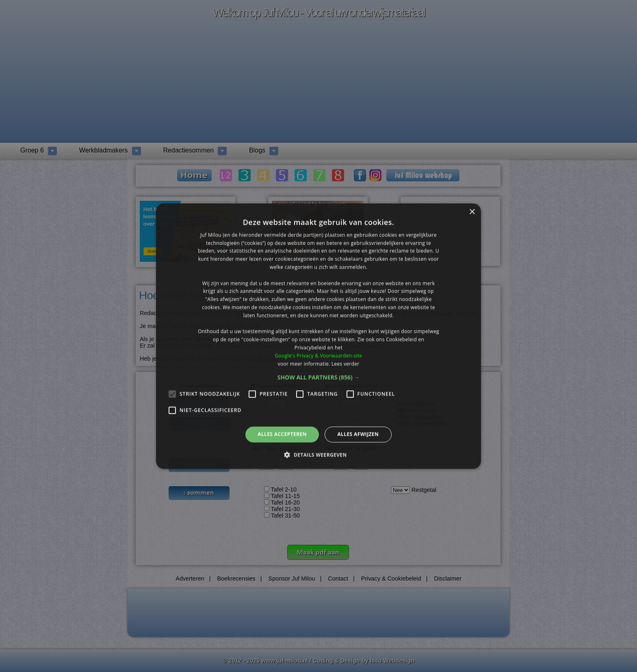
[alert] (318, 336)
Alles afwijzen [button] (358, 434)
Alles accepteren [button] (282, 434)
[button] (319, 378)
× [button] (472, 212)
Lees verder (346, 364)
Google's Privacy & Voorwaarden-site (318, 356)
